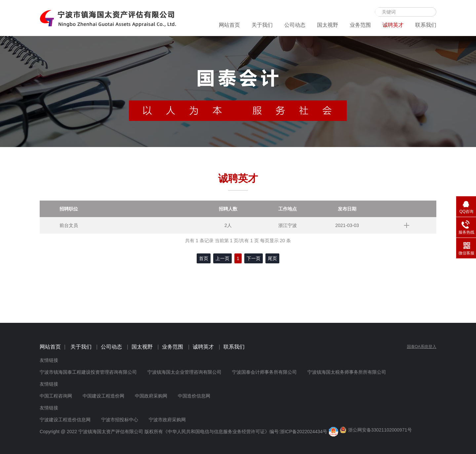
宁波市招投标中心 (120, 420)
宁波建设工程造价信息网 (65, 420)
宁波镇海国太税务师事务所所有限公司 (347, 372)
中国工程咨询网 (56, 396)
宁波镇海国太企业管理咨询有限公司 (184, 372)
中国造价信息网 (194, 396)
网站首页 (229, 25)
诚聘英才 (393, 25)
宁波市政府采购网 (167, 420)
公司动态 (295, 25)
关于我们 (262, 25)
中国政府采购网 (151, 396)
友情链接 (49, 360)
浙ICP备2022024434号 (304, 432)
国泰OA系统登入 (422, 347)
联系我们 (426, 25)
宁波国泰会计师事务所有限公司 (264, 372)
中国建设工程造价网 (103, 396)
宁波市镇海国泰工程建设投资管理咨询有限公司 (88, 372)
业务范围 (360, 25)
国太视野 (328, 25)
